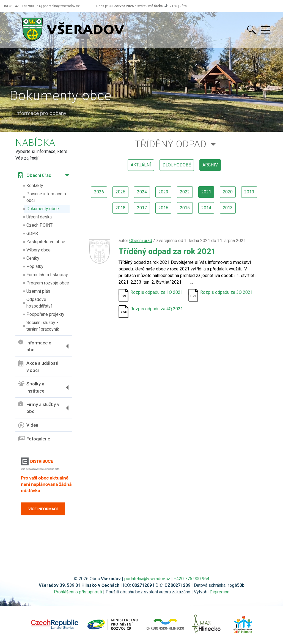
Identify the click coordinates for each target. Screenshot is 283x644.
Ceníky (33, 258)
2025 (120, 192)
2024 (142, 192)
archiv (210, 165)
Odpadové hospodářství (39, 303)
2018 (120, 208)
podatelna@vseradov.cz (147, 579)
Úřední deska (39, 217)
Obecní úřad (35, 175)
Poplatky (35, 266)
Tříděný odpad (171, 144)
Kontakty (35, 186)
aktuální (141, 165)
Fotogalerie (34, 439)
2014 (206, 208)
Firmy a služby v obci (39, 408)
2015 (185, 208)
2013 (228, 208)
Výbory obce (39, 250)
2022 (185, 192)
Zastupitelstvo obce (46, 242)
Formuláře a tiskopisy (47, 275)
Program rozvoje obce (48, 283)
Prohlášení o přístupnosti (78, 592)
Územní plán (38, 291)
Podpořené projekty (45, 314)
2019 (249, 192)
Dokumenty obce (43, 209)
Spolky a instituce (31, 387)
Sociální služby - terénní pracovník (43, 326)
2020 (228, 192)
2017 (142, 208)
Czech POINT (39, 225)
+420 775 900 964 (192, 579)
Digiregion (219, 592)
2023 (163, 192)
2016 (163, 208)
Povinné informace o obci (46, 197)
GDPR (32, 233)
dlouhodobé (177, 165)
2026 (99, 192)
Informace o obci (35, 346)
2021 (206, 192)
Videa (28, 425)
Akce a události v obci (38, 367)
